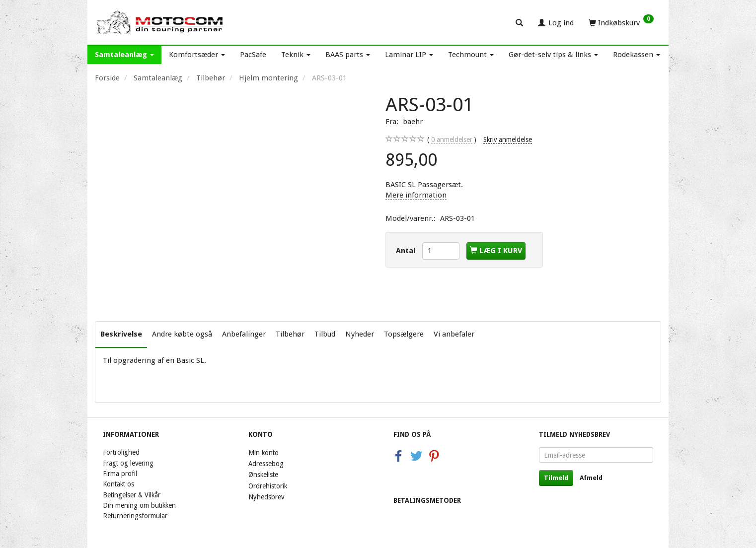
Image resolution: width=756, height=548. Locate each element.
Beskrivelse (121, 334)
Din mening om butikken (139, 505)
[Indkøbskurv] (621, 22)
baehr (413, 122)
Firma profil (120, 474)
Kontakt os (118, 484)
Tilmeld (556, 478)
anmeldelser (452, 140)
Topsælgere (404, 334)
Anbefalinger (244, 334)
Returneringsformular (135, 516)
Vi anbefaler (454, 334)
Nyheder (360, 334)
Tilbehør (290, 334)
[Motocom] (160, 22)
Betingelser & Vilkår (132, 495)
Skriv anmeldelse (508, 139)
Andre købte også (182, 334)
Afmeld (591, 478)
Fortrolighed (121, 452)
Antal (407, 251)
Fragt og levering (128, 463)
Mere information (416, 195)
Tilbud (325, 334)
